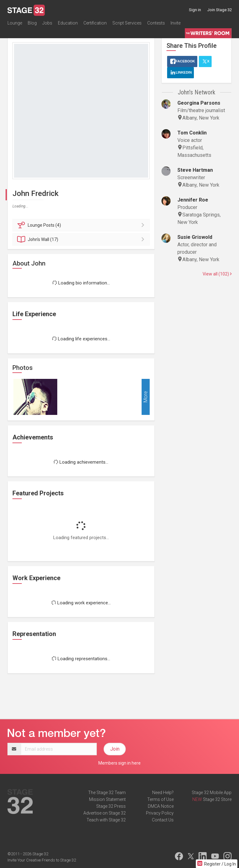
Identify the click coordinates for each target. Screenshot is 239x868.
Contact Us (163, 820)
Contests (156, 23)
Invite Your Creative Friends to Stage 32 (42, 860)
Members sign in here (119, 763)
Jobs (47, 23)
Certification (95, 23)
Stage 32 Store (217, 799)
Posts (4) (82, 225)
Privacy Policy (160, 813)
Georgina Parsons (199, 103)
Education (68, 23)
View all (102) (217, 274)
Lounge (15, 23)
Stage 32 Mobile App (212, 793)
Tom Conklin (192, 133)
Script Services (127, 23)
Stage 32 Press (111, 806)
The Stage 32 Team (107, 793)
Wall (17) (82, 239)
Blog (32, 23)
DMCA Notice (161, 806)
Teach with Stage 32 (106, 820)
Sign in (195, 10)
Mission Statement (107, 799)
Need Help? (163, 793)
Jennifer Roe (193, 200)
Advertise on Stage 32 (105, 813)
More (145, 397)
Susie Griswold (195, 237)
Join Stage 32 (220, 10)
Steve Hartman (195, 170)
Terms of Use (160, 799)
